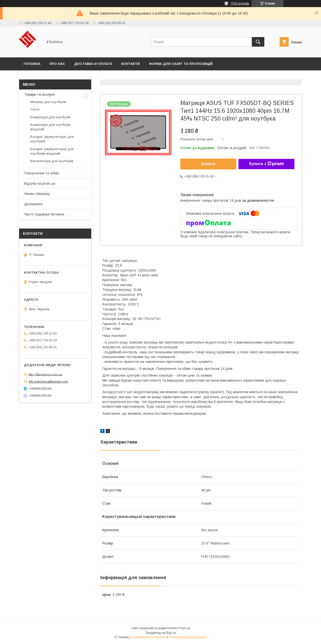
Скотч (35, 109)
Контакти (131, 64)
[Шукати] (258, 42)
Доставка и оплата (93, 64)
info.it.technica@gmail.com (48, 382)
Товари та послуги (39, 94)
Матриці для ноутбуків (48, 102)
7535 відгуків (240, 4)
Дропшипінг (34, 204)
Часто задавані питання (44, 214)
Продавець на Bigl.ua (160, 633)
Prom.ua (184, 628)
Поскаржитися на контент (148, 637)
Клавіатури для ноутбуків (50, 117)
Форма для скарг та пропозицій (181, 64)
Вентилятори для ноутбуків (52, 161)
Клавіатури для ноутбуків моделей (50, 127)
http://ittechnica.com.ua (45, 374)
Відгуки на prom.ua (40, 183)
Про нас (57, 64)
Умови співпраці (37, 194)
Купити (208, 164)
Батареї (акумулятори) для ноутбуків (52, 139)
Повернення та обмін (42, 173)
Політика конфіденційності (188, 637)
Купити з (266, 164)
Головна (32, 64)
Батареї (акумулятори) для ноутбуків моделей (52, 151)
